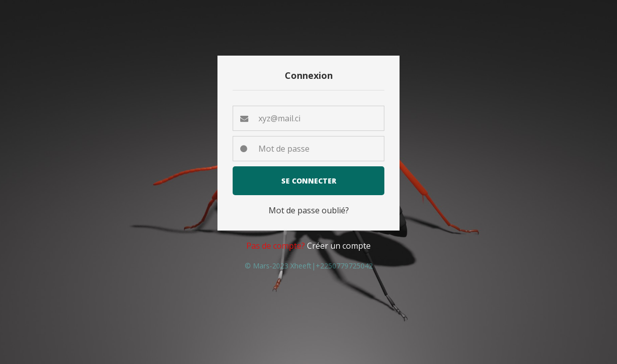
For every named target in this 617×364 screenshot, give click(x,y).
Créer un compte (339, 246)
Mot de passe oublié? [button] (309, 210)
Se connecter (309, 181)
